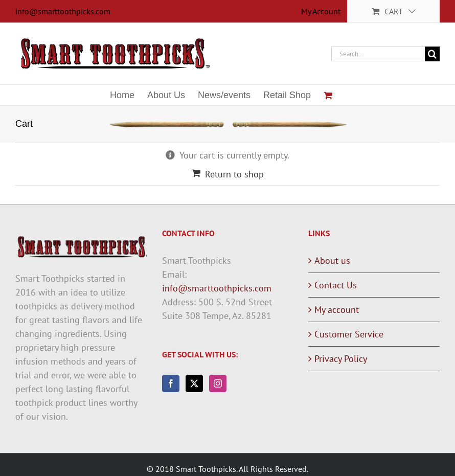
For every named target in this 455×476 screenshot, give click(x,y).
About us (332, 260)
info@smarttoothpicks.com (63, 11)
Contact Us (336, 285)
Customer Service (349, 334)
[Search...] (378, 54)
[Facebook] (171, 383)
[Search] (432, 54)
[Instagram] (218, 383)
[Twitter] (194, 383)
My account (337, 310)
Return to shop (234, 174)
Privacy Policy (341, 359)
